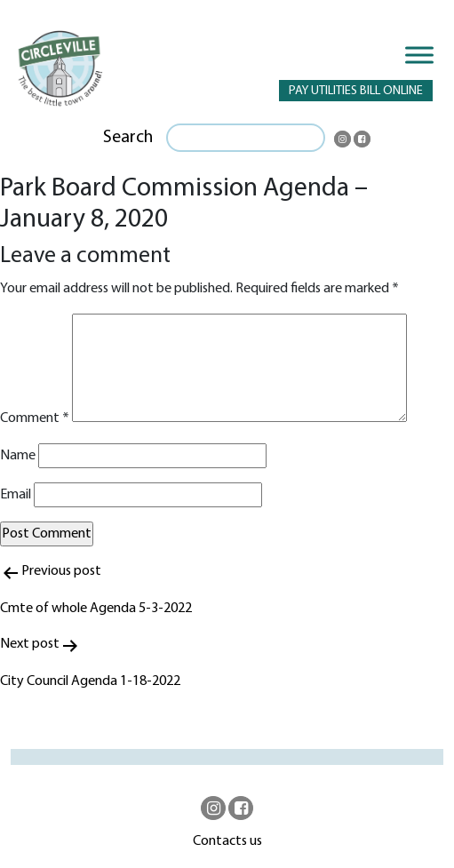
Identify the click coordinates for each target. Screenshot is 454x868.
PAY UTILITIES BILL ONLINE (356, 91)
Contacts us (227, 841)
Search (128, 138)
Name (18, 456)
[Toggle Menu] (419, 55)
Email (16, 495)
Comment (35, 418)
